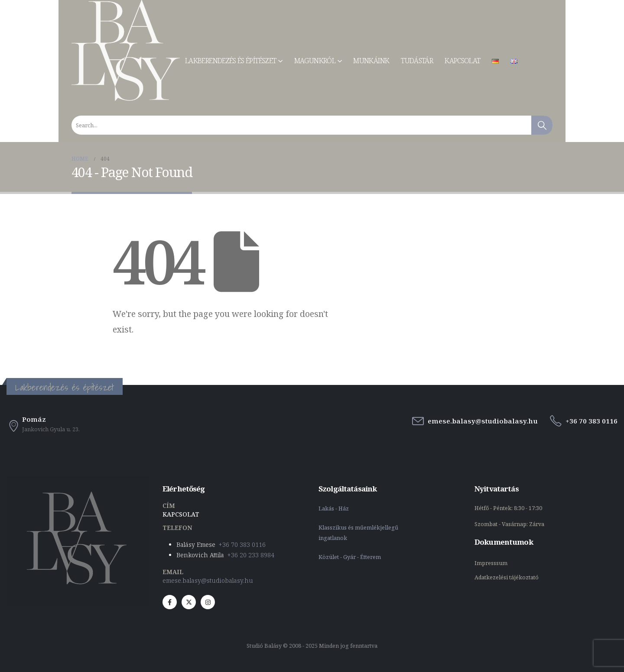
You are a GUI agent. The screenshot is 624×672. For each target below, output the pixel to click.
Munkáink (371, 61)
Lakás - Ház (334, 509)
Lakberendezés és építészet (231, 61)
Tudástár (417, 61)
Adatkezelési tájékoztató (507, 577)
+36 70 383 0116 (242, 544)
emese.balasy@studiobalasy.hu (208, 580)
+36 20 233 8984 (251, 555)
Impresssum (492, 563)
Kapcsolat (462, 61)
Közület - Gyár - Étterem (350, 557)
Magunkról (315, 61)
